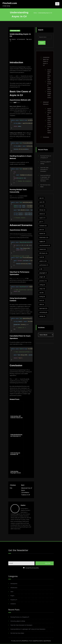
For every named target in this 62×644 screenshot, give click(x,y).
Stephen (14, 39)
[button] (31, 120)
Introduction (46, 57)
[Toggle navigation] (57, 4)
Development (22, 39)
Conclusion (46, 136)
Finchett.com (10, 3)
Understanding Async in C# (45, 13)
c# (10, 41)
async (30, 39)
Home (35, 13)
